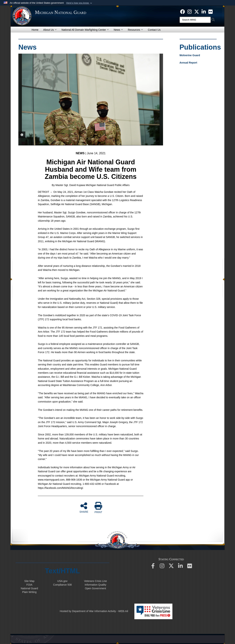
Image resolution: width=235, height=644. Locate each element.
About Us (50, 30)
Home (35, 30)
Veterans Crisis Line (96, 581)
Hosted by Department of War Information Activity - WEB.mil (94, 611)
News (118, 30)
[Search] (195, 20)
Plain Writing (29, 592)
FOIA (29, 585)
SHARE (84, 508)
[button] (79, 3)
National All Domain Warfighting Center (85, 30)
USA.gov (62, 581)
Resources (135, 30)
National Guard (29, 588)
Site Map (29, 581)
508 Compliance (62, 585)
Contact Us (154, 30)
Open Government (95, 588)
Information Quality (95, 585)
